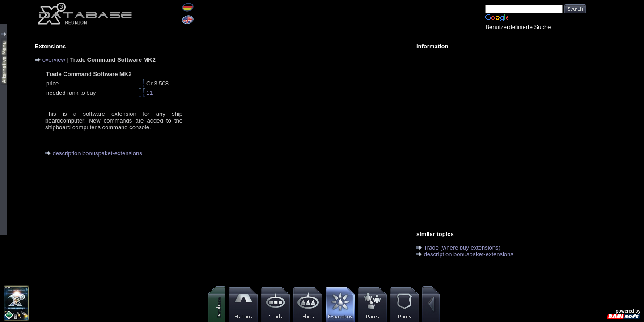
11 (149, 93)
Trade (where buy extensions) (462, 248)
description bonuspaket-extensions (97, 153)
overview (54, 60)
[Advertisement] (496, 119)
